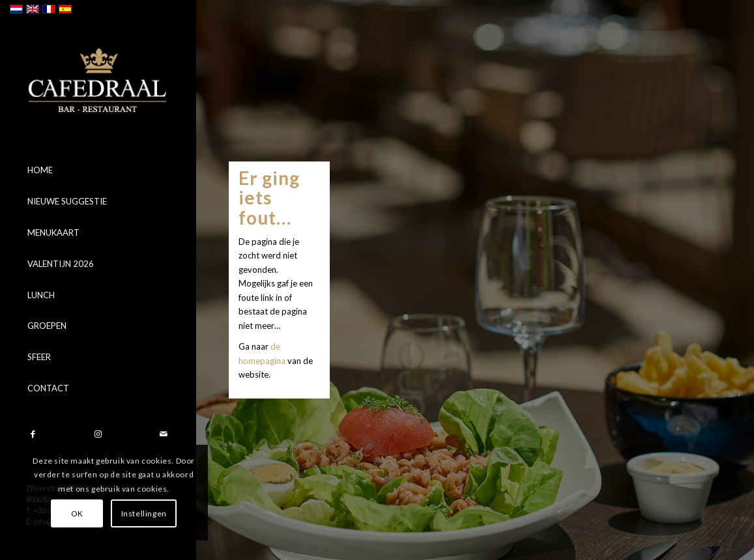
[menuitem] (98, 171)
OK (77, 513)
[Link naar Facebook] (33, 434)
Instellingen (144, 513)
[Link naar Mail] (163, 434)
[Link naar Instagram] (98, 434)
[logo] (98, 80)
